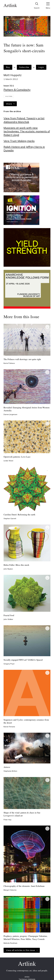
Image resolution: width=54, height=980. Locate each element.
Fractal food (9, 616)
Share (10, 104)
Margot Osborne (10, 890)
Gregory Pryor (9, 664)
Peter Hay (7, 820)
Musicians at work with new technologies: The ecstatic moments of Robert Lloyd (27, 131)
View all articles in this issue (22, 950)
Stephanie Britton (10, 771)
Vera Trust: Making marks (19, 141)
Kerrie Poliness (9, 363)
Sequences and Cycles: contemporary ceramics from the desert (26, 721)
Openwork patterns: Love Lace (17, 457)
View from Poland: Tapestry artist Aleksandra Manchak (24, 120)
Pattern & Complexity (17, 90)
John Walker (8, 619)
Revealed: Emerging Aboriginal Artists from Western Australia (27, 409)
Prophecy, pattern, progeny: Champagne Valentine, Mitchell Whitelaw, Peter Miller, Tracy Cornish (26, 938)
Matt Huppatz (13, 75)
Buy (8, 67)
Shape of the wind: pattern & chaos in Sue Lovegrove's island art (22, 814)
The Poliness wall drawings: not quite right (22, 359)
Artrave (7, 767)
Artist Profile (9, 96)
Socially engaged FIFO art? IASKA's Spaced (23, 660)
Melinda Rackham (10, 943)
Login (41, 67)
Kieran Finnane (9, 727)
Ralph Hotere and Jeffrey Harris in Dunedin (24, 149)
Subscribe (24, 67)
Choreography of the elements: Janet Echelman (24, 886)
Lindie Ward (8, 461)
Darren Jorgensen (10, 414)
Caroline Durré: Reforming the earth (19, 515)
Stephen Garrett (10, 518)
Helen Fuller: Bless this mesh (16, 565)
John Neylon (8, 569)
